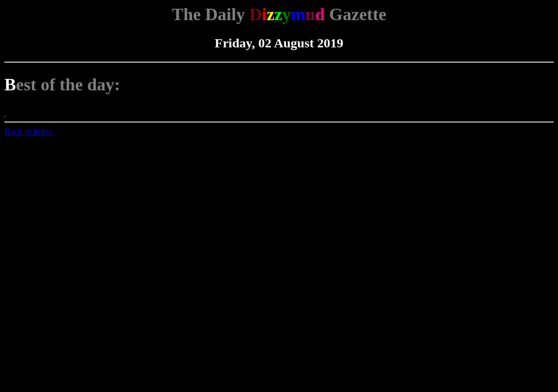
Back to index (29, 131)
